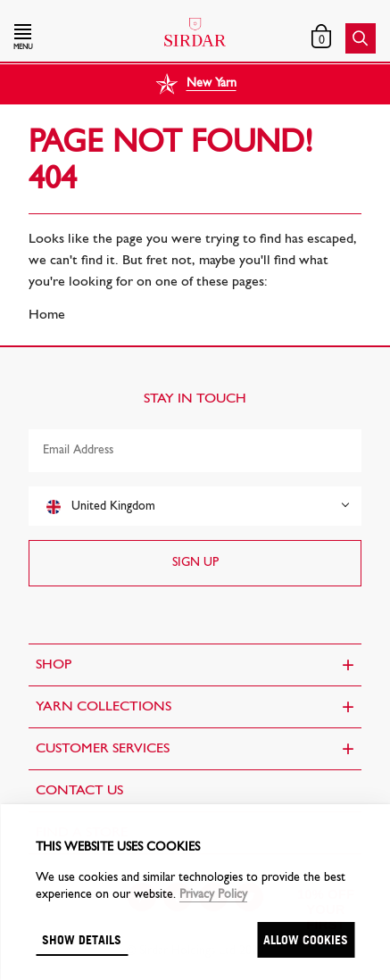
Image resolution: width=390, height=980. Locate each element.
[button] (69, 38)
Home (47, 315)
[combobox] (195, 506)
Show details (82, 939)
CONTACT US (79, 791)
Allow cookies (306, 939)
